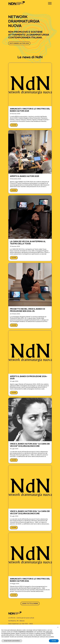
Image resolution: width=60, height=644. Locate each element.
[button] (58, 627)
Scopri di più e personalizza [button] (12, 641)
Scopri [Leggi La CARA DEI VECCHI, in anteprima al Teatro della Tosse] (14, 258)
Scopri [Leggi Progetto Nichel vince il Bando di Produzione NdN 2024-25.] (14, 325)
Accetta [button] (54, 641)
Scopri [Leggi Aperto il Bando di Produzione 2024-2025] (14, 393)
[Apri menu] (50, 3)
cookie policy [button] (49, 632)
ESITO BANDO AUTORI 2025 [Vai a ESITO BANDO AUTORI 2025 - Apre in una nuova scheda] (19, 43)
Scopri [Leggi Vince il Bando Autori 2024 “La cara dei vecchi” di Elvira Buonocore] (14, 460)
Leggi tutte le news (30, 603)
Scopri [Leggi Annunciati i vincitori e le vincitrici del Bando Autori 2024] (14, 595)
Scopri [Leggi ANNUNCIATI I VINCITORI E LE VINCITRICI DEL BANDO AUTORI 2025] (14, 125)
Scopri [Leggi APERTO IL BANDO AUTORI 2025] (14, 190)
